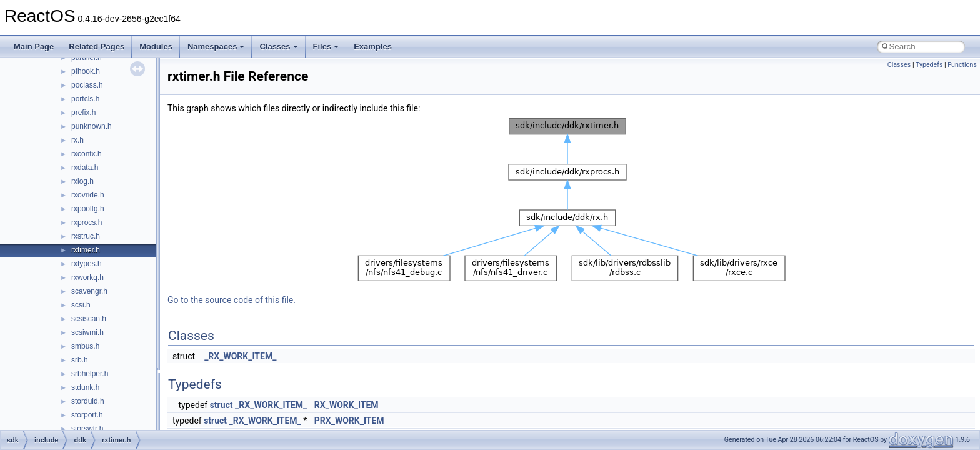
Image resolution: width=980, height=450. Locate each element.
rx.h (77, 140)
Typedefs (929, 65)
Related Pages (97, 47)
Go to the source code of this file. (232, 300)
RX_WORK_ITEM (347, 405)
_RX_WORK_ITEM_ (240, 356)
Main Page (34, 47)
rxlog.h (82, 181)
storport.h (87, 415)
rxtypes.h (87, 264)
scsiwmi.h (87, 332)
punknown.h (92, 126)
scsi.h (81, 305)
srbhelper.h (90, 374)
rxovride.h (88, 195)
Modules (156, 47)
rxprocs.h (87, 222)
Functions (962, 65)
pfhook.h (86, 71)
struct (222, 405)
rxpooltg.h (88, 209)
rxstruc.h (86, 236)
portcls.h (85, 99)
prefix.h (83, 112)
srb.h (80, 360)
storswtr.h (87, 429)
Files (326, 47)
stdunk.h (85, 387)
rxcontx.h (87, 154)
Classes (278, 47)
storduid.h (88, 401)
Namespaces (216, 47)
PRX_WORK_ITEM (349, 421)
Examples (373, 47)
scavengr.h (89, 291)
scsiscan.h (89, 319)
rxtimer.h (86, 250)
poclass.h (87, 85)
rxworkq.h (87, 277)
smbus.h (85, 346)
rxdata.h (85, 167)
